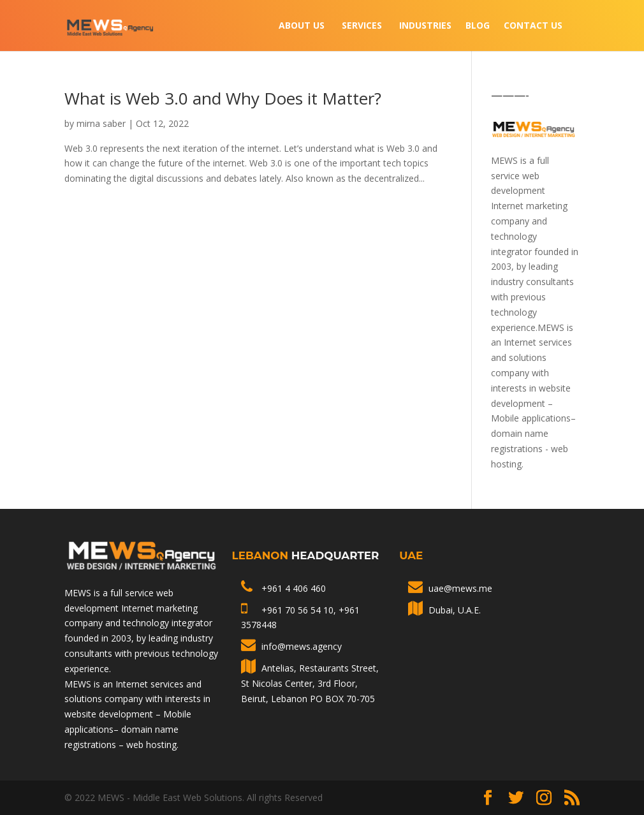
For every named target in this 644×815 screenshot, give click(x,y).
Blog (478, 26)
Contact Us (533, 26)
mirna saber (101, 123)
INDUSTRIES (425, 26)
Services (362, 26)
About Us (302, 26)
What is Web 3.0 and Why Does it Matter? (223, 98)
